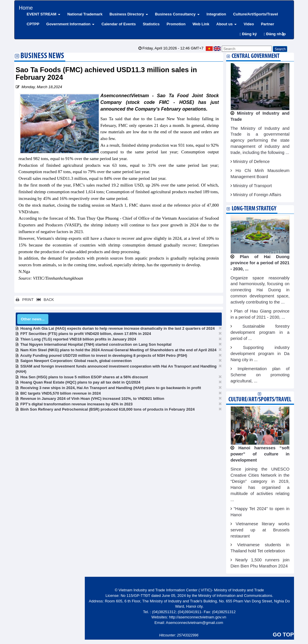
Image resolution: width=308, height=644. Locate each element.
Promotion (176, 24)
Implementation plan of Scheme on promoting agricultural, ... (260, 375)
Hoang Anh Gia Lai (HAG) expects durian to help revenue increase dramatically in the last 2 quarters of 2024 (118, 328)
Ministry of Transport (252, 186)
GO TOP (283, 635)
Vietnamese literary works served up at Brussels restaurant (260, 530)
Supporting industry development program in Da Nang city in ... (260, 354)
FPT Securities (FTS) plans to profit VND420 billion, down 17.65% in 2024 (86, 334)
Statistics (151, 24)
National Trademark (85, 14)
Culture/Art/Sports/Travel (256, 14)
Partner (267, 24)
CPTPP (33, 24)
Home (26, 7)
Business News (42, 56)
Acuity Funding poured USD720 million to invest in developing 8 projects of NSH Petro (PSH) (104, 355)
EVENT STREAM (44, 14)
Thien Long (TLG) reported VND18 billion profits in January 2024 (78, 339)
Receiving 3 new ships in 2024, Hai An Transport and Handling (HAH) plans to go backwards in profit (111, 388)
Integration (216, 14)
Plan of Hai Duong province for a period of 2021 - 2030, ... (260, 263)
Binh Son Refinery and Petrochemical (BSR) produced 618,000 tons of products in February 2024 (108, 409)
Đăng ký (248, 34)
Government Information (70, 24)
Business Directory (129, 14)
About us (226, 24)
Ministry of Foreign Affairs (257, 195)
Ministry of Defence (251, 162)
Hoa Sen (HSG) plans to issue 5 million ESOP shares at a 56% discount (84, 377)
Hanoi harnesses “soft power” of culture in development (260, 454)
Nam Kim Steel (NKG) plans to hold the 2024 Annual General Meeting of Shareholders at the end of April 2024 (118, 350)
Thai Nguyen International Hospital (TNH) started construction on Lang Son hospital (96, 344)
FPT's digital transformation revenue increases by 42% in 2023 (76, 404)
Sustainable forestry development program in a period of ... (260, 332)
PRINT (25, 300)
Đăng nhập (275, 34)
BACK (44, 300)
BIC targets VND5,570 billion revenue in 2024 (61, 393)
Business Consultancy (177, 14)
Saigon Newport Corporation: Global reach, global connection (76, 361)
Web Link (201, 24)
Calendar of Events (119, 24)
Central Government (256, 56)
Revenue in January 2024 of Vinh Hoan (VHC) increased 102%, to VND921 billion (92, 399)
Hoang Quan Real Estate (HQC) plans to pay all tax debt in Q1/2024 (80, 382)
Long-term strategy (254, 209)
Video (249, 24)
